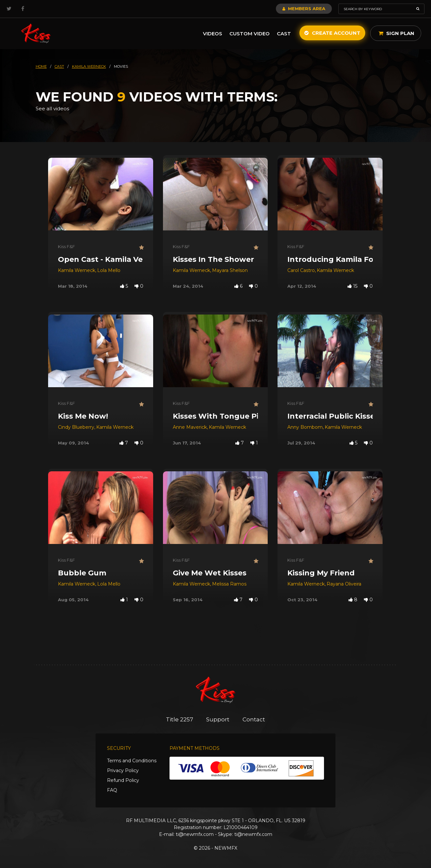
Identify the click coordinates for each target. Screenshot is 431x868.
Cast (284, 34)
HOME (41, 66)
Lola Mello (109, 270)
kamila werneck (89, 66)
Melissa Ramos (229, 584)
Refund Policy (123, 780)
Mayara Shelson (230, 270)
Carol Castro (301, 270)
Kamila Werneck (77, 270)
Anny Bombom (305, 427)
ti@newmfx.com (195, 834)
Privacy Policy (123, 770)
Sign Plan (396, 33)
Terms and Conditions (132, 761)
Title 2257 (180, 719)
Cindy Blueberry (76, 427)
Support (218, 719)
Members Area (304, 9)
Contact (254, 719)
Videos (213, 34)
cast (59, 66)
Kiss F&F (66, 246)
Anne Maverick (190, 427)
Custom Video (250, 34)
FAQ (112, 790)
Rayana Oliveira (344, 584)
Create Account (332, 33)
